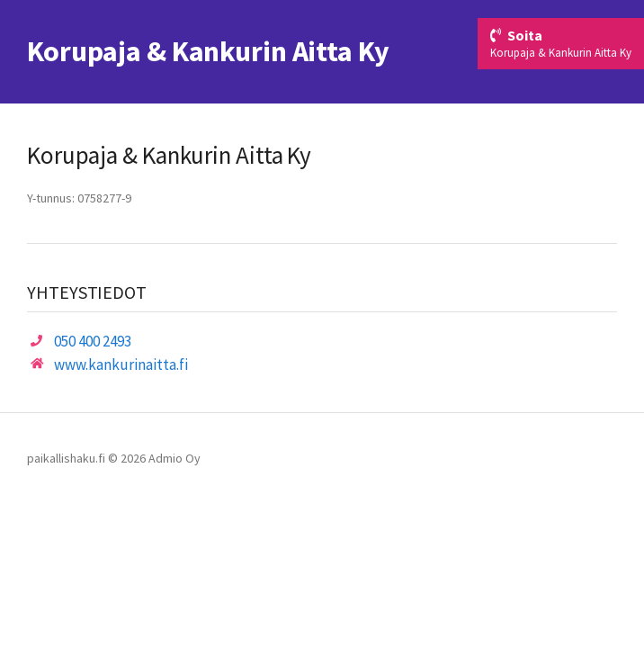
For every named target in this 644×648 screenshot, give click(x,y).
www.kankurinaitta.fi (121, 364)
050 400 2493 (93, 341)
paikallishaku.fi (66, 458)
